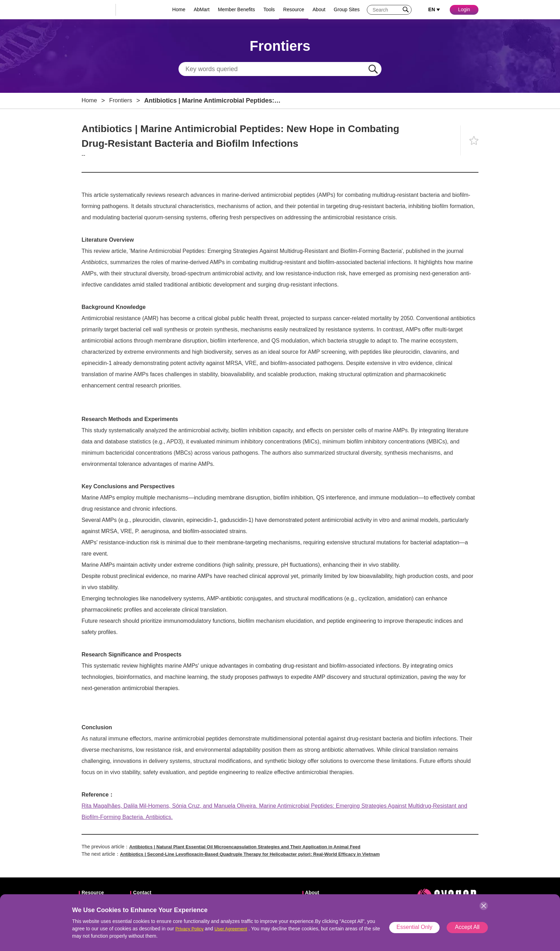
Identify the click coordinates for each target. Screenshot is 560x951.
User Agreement (234, 929)
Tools (269, 9)
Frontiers (123, 101)
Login (464, 9)
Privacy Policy (191, 929)
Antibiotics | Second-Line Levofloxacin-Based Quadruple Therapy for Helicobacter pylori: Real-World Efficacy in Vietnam (261, 854)
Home (179, 9)
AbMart (201, 9)
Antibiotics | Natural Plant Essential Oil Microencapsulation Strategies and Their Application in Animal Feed (254, 847)
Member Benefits (237, 9)
